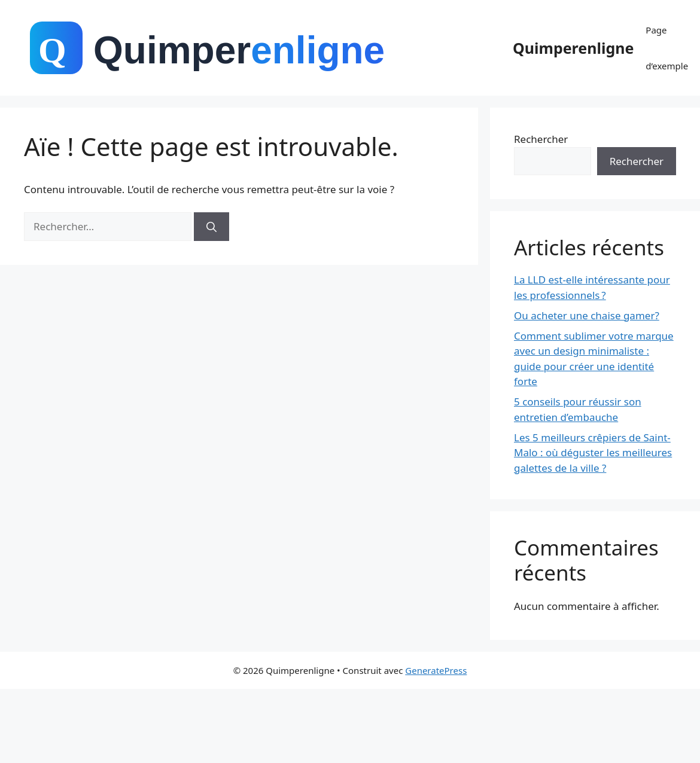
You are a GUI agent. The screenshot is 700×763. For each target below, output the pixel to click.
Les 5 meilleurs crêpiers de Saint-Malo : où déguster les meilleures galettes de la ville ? (593, 453)
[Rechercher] (211, 227)
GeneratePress (436, 670)
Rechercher (541, 139)
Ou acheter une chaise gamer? (587, 315)
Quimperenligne (573, 48)
